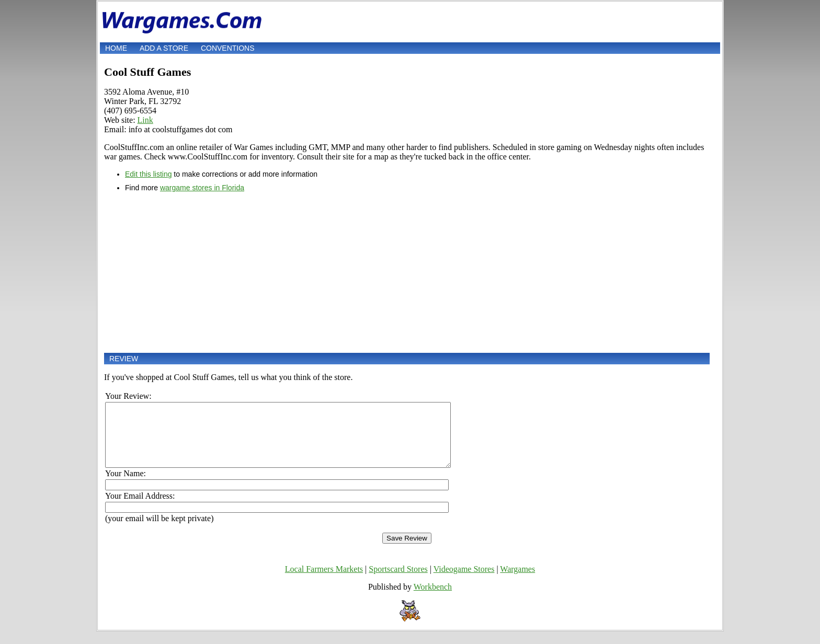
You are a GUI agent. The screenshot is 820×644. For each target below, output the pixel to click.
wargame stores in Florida (202, 188)
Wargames (517, 582)
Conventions (228, 48)
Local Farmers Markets (324, 582)
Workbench (433, 599)
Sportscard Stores (398, 582)
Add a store (164, 48)
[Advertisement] (407, 272)
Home (116, 48)
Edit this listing (148, 174)
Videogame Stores (464, 582)
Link (145, 120)
